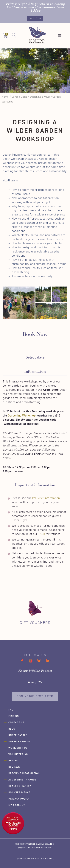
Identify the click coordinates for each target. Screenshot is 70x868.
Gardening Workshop (22, 415)
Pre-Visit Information (46, 498)
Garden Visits (19, 97)
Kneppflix (35, 682)
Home (5, 97)
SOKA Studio (46, 859)
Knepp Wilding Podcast (35, 670)
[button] (60, 36)
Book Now (35, 18)
